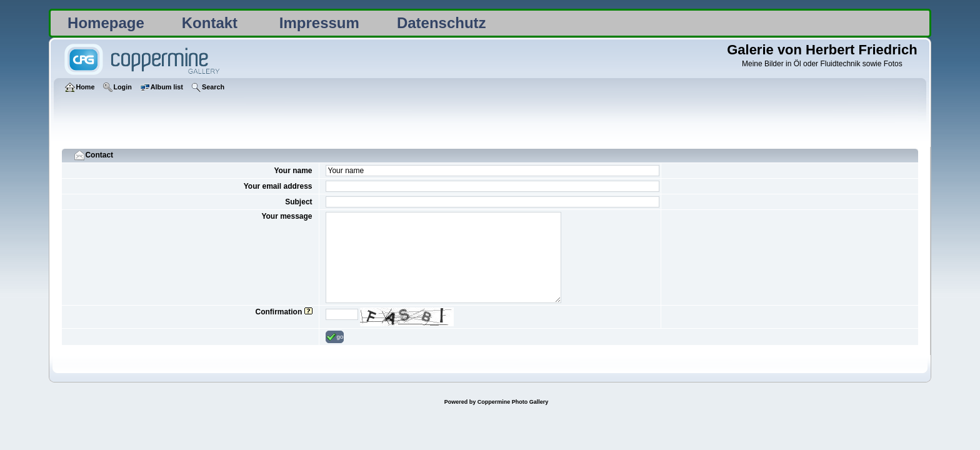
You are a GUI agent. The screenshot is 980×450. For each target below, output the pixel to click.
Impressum (319, 23)
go (335, 337)
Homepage (106, 23)
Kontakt (210, 23)
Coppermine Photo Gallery (513, 402)
